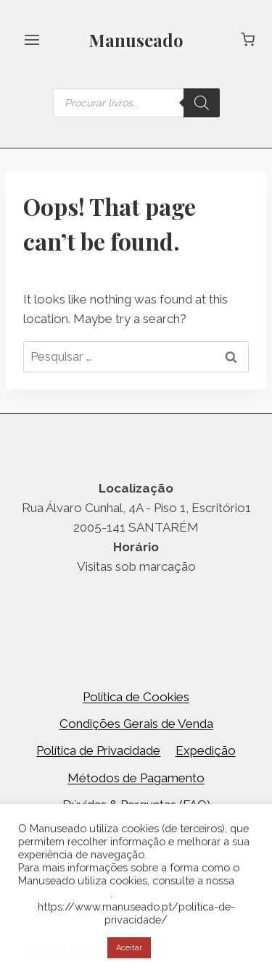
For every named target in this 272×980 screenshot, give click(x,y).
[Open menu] (32, 39)
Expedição (206, 750)
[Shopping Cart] (248, 39)
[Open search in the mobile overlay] (136, 103)
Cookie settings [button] (59, 948)
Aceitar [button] (129, 948)
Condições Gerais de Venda (136, 724)
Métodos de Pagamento (136, 778)
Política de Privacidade (98, 750)
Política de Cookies (136, 697)
